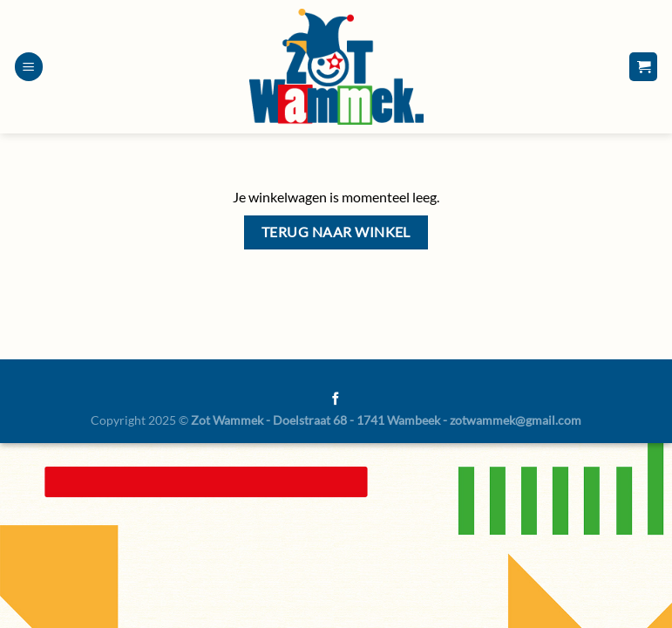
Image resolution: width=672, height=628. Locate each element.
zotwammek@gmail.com (516, 420)
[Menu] (29, 67)
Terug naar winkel (336, 232)
